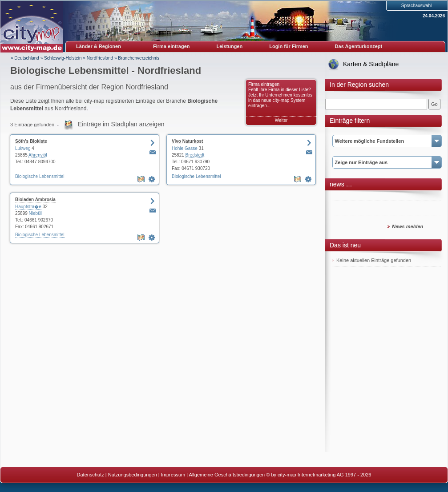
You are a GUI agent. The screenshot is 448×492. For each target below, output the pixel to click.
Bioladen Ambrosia (35, 200)
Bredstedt (195, 155)
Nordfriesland (100, 58)
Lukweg (23, 148)
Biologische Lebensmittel (40, 176)
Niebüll (36, 213)
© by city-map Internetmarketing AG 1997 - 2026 (319, 475)
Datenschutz (91, 475)
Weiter (281, 120)
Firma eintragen (172, 46)
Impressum (173, 475)
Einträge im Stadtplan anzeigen (121, 124)
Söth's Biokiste (31, 141)
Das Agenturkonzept (359, 46)
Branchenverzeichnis (139, 58)
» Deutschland (25, 58)
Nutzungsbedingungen (133, 475)
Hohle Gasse (185, 148)
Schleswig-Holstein (63, 58)
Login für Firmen (289, 46)
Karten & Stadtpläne (371, 64)
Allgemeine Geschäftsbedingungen (227, 475)
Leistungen (230, 46)
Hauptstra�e (28, 207)
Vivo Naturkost (187, 141)
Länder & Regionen (99, 46)
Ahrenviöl (38, 155)
